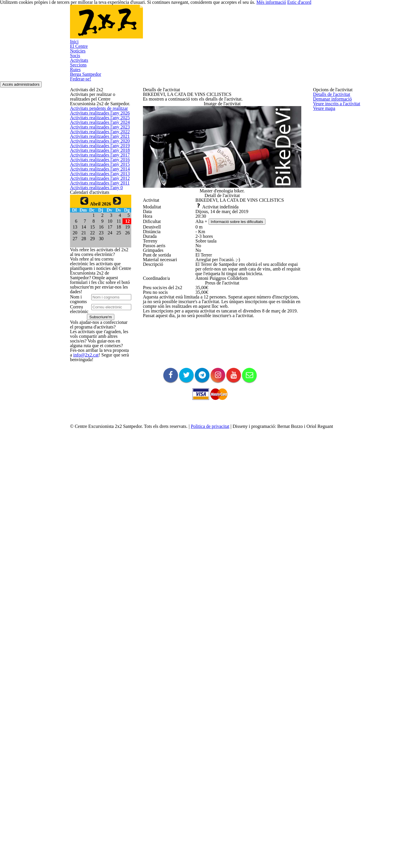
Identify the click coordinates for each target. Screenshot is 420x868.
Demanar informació (330, 119)
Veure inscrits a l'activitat (334, 133)
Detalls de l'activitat (330, 105)
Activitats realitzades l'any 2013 (97, 339)
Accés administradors (363, 59)
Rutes (248, 25)
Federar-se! (93, 51)
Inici (86, 25)
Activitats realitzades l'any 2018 (97, 269)
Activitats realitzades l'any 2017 (97, 283)
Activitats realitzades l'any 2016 (97, 297)
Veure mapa (323, 147)
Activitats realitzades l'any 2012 (97, 353)
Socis (166, 25)
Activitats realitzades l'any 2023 (97, 200)
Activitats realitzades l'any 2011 (97, 367)
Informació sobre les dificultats (240, 293)
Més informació (318, 854)
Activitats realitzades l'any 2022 (97, 214)
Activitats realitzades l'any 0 (94, 380)
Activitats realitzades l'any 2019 (97, 255)
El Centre (111, 25)
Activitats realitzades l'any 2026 (97, 158)
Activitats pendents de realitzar (97, 144)
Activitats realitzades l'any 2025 (97, 172)
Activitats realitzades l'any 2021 (97, 227)
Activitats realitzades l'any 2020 (97, 241)
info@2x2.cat (81, 774)
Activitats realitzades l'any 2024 (97, 186)
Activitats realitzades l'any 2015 (97, 311)
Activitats (192, 25)
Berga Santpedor (284, 25)
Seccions (222, 25)
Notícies (141, 25)
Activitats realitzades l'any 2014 (97, 325)
